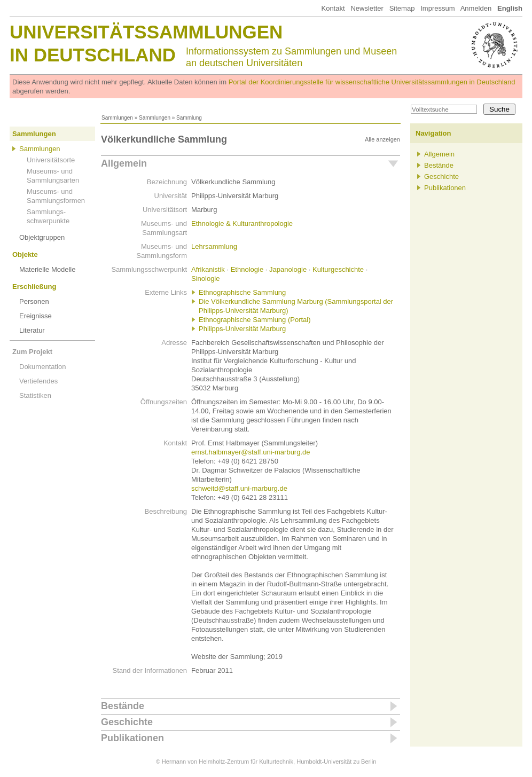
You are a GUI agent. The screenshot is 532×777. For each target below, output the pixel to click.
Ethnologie (247, 269)
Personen (34, 301)
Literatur (32, 330)
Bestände (123, 706)
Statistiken (35, 395)
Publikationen (132, 738)
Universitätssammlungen (146, 32)
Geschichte (127, 722)
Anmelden (476, 8)
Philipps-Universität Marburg (242, 329)
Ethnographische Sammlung (242, 292)
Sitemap (402, 8)
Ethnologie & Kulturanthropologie (242, 223)
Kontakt (333, 8)
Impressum (437, 8)
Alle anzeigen (382, 139)
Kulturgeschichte (338, 269)
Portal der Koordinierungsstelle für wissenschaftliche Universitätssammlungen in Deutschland (372, 82)
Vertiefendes (38, 381)
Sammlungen (117, 118)
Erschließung (34, 287)
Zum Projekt (32, 352)
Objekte (25, 254)
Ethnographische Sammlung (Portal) (255, 320)
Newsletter (367, 8)
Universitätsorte (51, 160)
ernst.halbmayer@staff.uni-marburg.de (251, 452)
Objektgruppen (42, 237)
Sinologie (206, 278)
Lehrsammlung (214, 246)
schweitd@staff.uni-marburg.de (239, 488)
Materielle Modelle (48, 269)
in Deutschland (93, 55)
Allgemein (124, 163)
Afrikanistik (208, 269)
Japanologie (288, 269)
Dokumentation (42, 367)
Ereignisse (36, 316)
